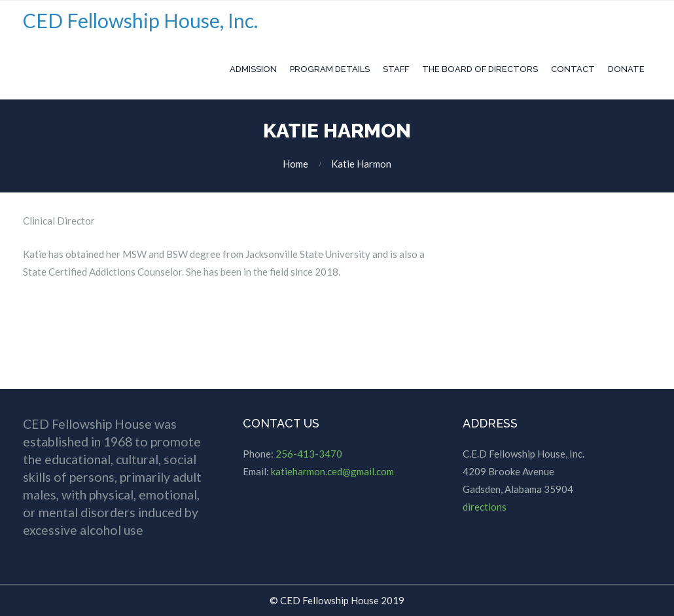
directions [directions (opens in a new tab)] (485, 507)
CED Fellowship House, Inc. (140, 20)
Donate (626, 69)
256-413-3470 (309, 454)
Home (295, 164)
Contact (573, 69)
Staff (396, 69)
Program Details (330, 69)
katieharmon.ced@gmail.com (332, 471)
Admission (253, 69)
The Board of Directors (480, 69)
